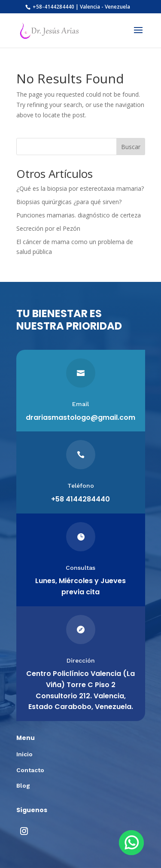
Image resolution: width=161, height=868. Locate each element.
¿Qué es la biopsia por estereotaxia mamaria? (80, 188)
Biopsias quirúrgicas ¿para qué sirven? (69, 202)
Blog (23, 785)
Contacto (30, 770)
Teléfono (80, 486)
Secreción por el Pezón (48, 228)
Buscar (131, 147)
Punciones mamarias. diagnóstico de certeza (79, 215)
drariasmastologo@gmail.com (80, 417)
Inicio (24, 754)
